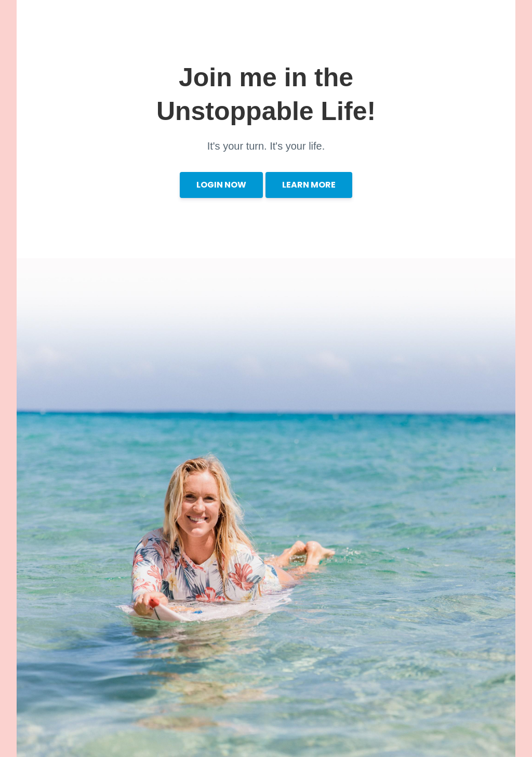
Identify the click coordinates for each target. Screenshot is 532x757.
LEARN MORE (309, 185)
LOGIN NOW (221, 185)
